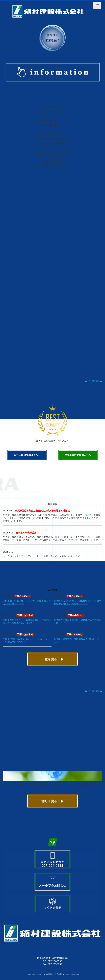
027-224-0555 (55, 961)
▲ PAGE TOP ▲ (93, 381)
